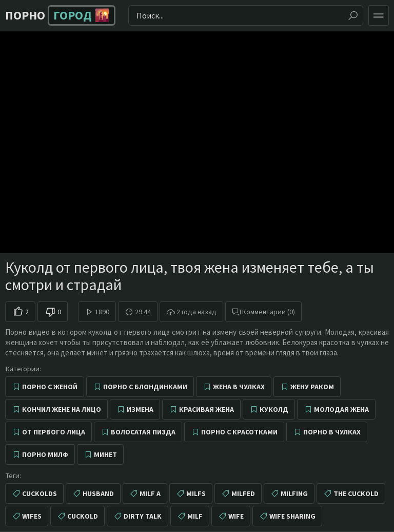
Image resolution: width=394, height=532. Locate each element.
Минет (105, 454)
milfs (196, 493)
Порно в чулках (332, 432)
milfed (243, 493)
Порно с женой (50, 387)
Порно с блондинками (145, 387)
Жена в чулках (239, 387)
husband (98, 493)
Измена (140, 409)
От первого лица (54, 432)
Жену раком (312, 387)
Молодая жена (341, 409)
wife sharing (292, 516)
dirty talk (143, 516)
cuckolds (40, 493)
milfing (294, 493)
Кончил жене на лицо (62, 409)
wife (236, 516)
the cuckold (356, 493)
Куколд (274, 409)
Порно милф (45, 454)
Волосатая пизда (143, 432)
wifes (32, 516)
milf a (150, 493)
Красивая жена (206, 409)
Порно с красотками (239, 432)
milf (195, 516)
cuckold (83, 516)
